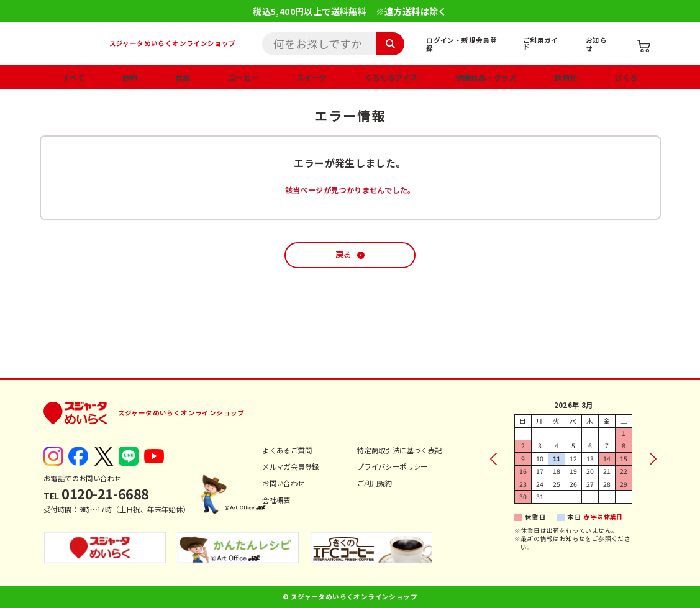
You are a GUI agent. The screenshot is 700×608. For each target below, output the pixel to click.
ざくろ (626, 78)
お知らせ (596, 44)
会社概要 (276, 500)
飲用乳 (566, 78)
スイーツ (312, 78)
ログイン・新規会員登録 (461, 44)
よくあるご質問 (287, 450)
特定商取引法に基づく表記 (400, 450)
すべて (73, 78)
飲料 (130, 78)
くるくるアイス (391, 78)
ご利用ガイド (541, 43)
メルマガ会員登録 (290, 466)
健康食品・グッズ (486, 78)
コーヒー (243, 78)
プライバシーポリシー (393, 466)
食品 (183, 78)
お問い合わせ (283, 483)
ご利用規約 (375, 483)
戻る (344, 255)
